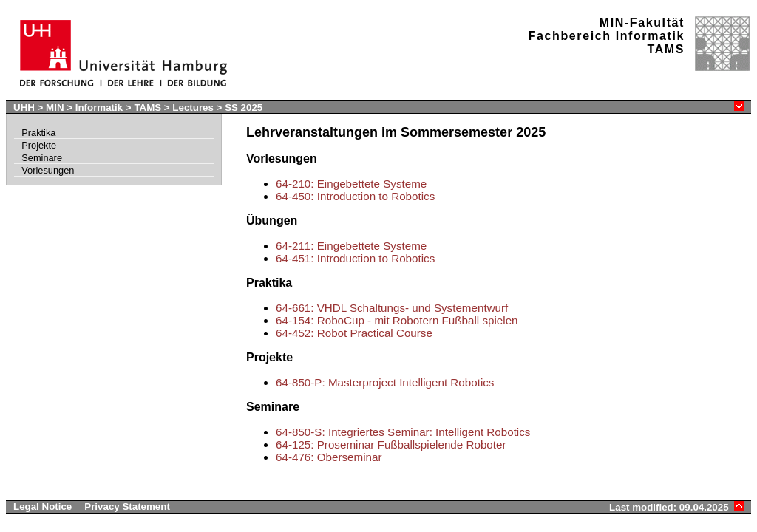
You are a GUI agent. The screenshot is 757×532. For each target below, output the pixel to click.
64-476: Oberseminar (329, 457)
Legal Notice (43, 507)
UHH (24, 108)
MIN (55, 108)
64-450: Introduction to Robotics (355, 196)
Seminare (42, 158)
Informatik (99, 108)
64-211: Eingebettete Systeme (351, 246)
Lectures (193, 108)
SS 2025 (244, 108)
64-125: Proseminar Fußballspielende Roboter (391, 444)
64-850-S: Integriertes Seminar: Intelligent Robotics (403, 432)
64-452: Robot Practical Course (354, 333)
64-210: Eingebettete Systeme (351, 184)
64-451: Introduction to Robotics (355, 258)
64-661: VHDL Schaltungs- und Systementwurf (392, 308)
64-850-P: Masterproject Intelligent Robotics (385, 382)
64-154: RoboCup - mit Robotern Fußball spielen (397, 320)
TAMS (147, 108)
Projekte (39, 145)
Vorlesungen (48, 170)
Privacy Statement (127, 507)
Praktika (38, 133)
